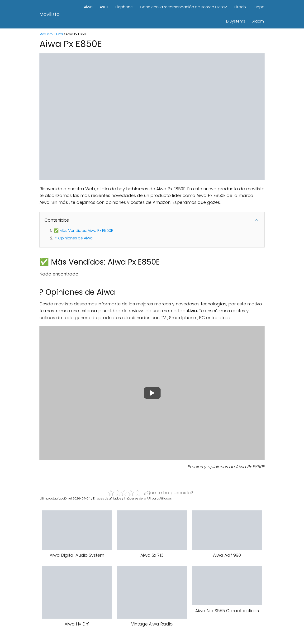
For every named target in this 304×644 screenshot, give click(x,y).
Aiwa (88, 7)
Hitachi (240, 7)
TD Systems (235, 21)
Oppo (259, 7)
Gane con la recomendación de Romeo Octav (183, 7)
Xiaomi (258, 21)
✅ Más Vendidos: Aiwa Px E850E (83, 231)
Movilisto (50, 14)
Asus (104, 7)
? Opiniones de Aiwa (74, 238)
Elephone (124, 7)
